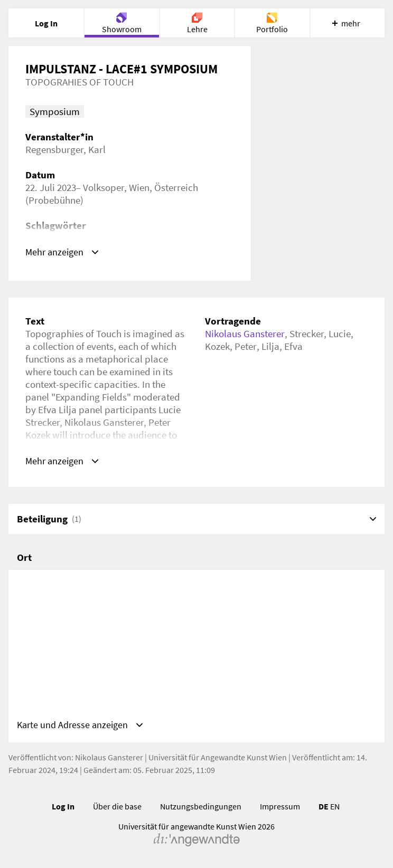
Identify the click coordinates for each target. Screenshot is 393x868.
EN (335, 810)
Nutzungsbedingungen (201, 810)
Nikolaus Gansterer (245, 333)
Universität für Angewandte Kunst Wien (218, 761)
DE (324, 810)
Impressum (280, 810)
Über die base (117, 810)
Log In (63, 810)
